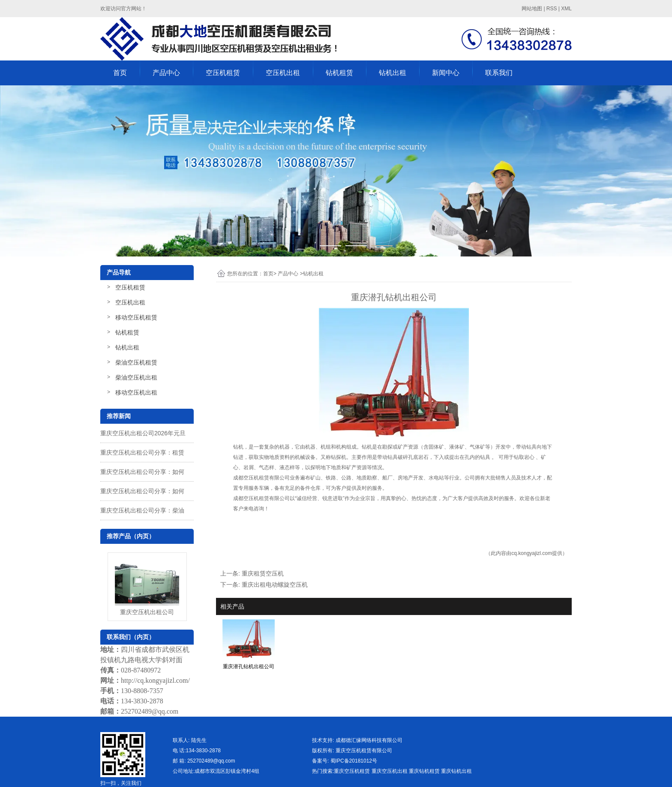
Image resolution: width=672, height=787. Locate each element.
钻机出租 (393, 73)
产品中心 (166, 73)
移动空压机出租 (136, 392)
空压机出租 (283, 73)
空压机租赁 (223, 73)
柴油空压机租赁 (136, 362)
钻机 (238, 447)
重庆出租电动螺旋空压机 (275, 585)
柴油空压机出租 (136, 377)
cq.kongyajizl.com (532, 553)
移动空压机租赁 (136, 317)
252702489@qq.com (150, 711)
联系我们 (499, 73)
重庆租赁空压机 (263, 573)
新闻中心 (446, 73)
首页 (120, 73)
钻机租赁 (339, 73)
